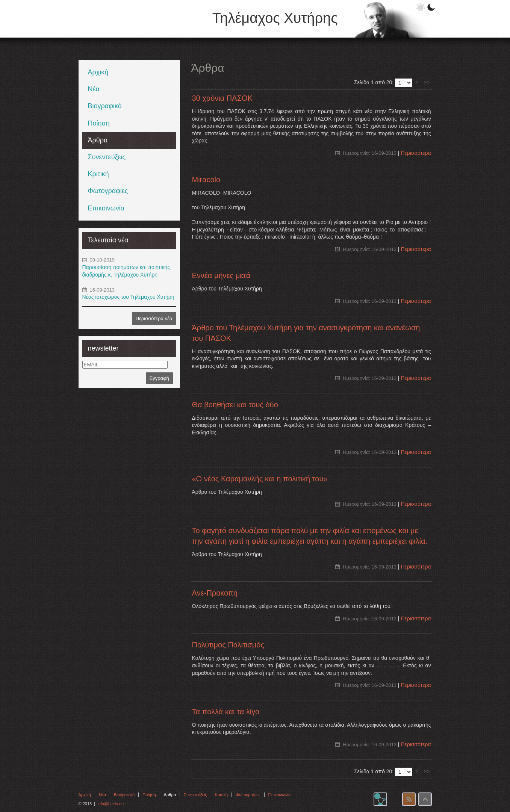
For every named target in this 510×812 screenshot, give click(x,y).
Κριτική (98, 174)
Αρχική (98, 72)
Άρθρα (98, 140)
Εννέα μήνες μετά (221, 275)
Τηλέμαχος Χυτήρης (275, 18)
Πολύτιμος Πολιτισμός (228, 645)
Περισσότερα (416, 153)
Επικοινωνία (106, 208)
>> (427, 82)
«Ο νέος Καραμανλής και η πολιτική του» (260, 479)
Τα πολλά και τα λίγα (226, 712)
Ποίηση (99, 123)
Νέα (94, 89)
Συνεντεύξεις (107, 157)
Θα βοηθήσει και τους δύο (235, 405)
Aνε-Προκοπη (215, 593)
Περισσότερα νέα (154, 318)
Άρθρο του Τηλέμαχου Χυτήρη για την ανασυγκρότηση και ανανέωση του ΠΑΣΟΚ (306, 333)
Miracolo (206, 180)
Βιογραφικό (105, 106)
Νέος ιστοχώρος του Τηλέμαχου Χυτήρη (128, 297)
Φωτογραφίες (108, 191)
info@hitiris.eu (110, 804)
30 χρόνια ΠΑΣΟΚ (222, 98)
